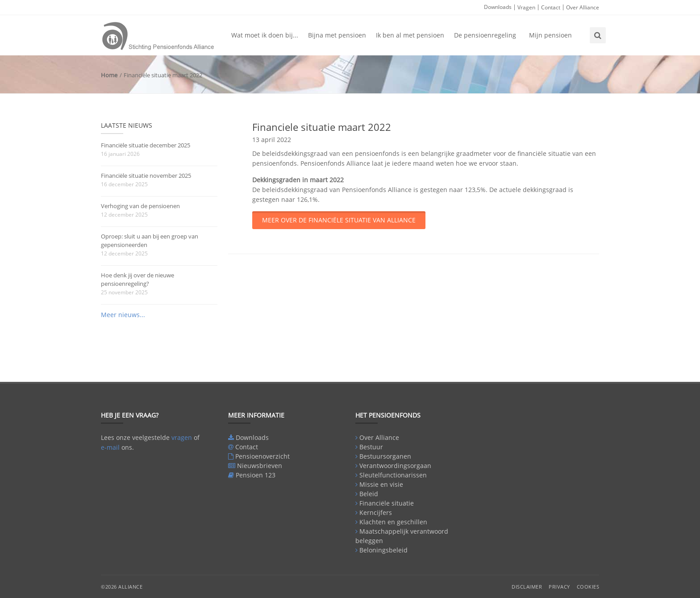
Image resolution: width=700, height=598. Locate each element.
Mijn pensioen (550, 35)
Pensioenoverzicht (262, 456)
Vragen (526, 7)
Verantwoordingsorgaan (395, 466)
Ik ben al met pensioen (410, 35)
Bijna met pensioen (337, 35)
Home (109, 75)
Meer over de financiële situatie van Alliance (339, 220)
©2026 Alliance (122, 587)
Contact (551, 7)
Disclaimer (527, 587)
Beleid (369, 494)
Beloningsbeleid (383, 550)
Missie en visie (381, 484)
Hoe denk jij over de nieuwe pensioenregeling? (137, 279)
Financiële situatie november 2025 (146, 176)
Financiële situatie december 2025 (146, 145)
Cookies (588, 587)
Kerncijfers (376, 512)
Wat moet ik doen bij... (265, 35)
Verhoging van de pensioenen (140, 206)
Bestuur (371, 447)
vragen (182, 437)
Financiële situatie (387, 503)
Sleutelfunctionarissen (393, 475)
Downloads (498, 7)
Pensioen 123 (256, 475)
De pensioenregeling (485, 35)
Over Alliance (583, 7)
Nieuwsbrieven (260, 466)
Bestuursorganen (385, 456)
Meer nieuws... (123, 315)
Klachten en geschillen (393, 522)
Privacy (559, 587)
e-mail (110, 447)
